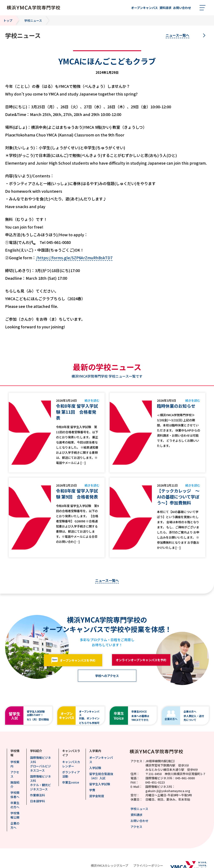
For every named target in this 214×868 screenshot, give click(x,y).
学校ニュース (139, 809)
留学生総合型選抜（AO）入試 (101, 776)
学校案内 (15, 764)
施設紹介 (15, 784)
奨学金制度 (97, 796)
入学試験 (95, 768)
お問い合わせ (139, 821)
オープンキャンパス (101, 760)
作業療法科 (37, 795)
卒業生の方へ (15, 805)
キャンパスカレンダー (71, 764)
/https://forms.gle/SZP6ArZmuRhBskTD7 (74, 258)
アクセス (15, 774)
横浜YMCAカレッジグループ (109, 865)
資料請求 (136, 815)
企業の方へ (15, 825)
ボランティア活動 (71, 774)
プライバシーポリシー (148, 865)
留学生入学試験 (100, 784)
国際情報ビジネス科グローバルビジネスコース (40, 764)
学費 (92, 790)
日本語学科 (37, 801)
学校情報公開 (15, 815)
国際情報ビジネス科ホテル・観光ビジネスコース (40, 783)
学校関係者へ (15, 795)
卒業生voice (71, 782)
